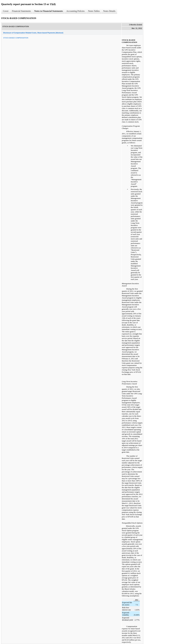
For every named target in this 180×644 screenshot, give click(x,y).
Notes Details (109, 11)
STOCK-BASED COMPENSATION (16, 38)
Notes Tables (94, 11)
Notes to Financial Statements (49, 11)
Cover (6, 11)
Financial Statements (21, 11)
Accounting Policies (75, 11)
